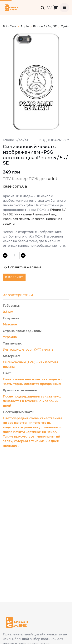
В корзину (14, 277)
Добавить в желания (23, 267)
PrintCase (11, 26)
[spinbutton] (14, 255)
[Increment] (23, 255)
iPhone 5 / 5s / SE (46, 26)
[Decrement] (5, 255)
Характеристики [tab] (18, 295)
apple (26, 26)
